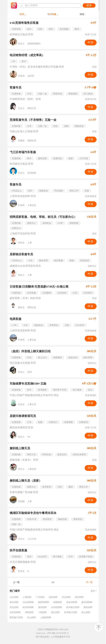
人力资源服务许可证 (60, 637)
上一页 (16, 582)
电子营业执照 (42, 637)
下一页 (89, 582)
